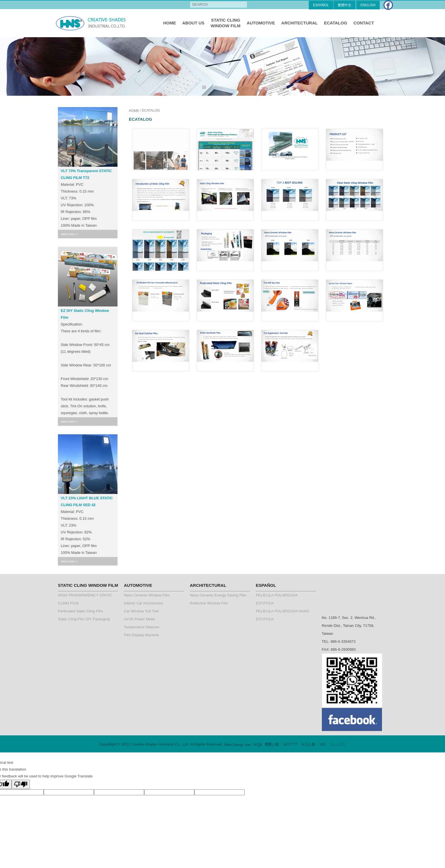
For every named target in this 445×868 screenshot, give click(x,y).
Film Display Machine (141, 635)
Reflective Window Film (209, 603)
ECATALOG (335, 23)
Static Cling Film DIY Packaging (84, 619)
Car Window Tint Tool (141, 611)
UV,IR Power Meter (139, 619)
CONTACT (364, 23)
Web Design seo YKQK (243, 745)
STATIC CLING (225, 23)
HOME (170, 23)
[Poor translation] (21, 784)
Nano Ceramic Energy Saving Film (218, 595)
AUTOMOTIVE (261, 23)
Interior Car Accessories (143, 603)
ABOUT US (193, 23)
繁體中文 (345, 5)
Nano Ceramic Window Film (147, 595)
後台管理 (338, 745)
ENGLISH (368, 5)
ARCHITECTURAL (299, 23)
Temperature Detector (142, 627)
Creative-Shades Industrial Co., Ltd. (92, 23)
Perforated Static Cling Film (80, 611)
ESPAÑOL (321, 5)
